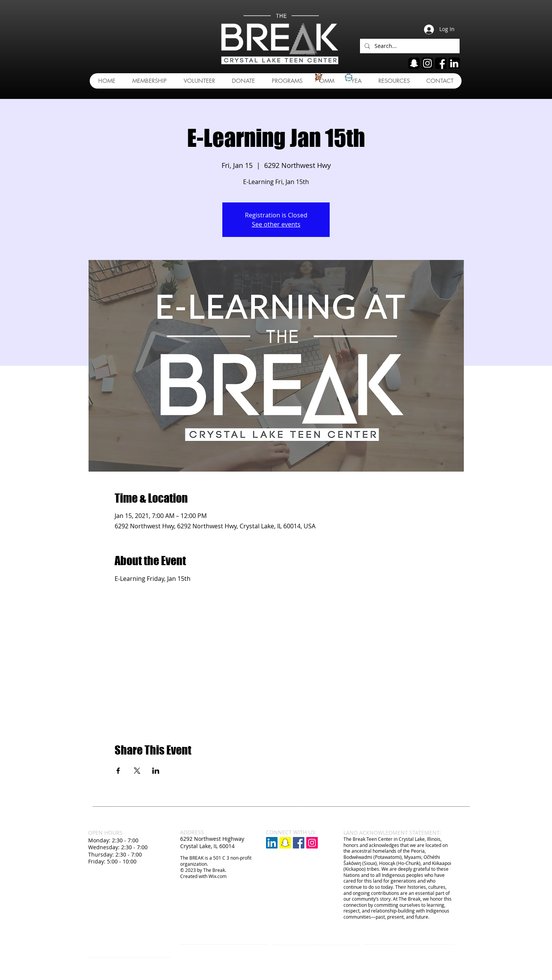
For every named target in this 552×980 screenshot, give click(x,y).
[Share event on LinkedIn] (156, 771)
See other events (276, 224)
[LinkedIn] (272, 843)
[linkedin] (454, 63)
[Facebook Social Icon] (299, 843)
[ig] (427, 63)
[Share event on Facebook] (118, 771)
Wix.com (218, 876)
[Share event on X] (137, 771)
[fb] (441, 63)
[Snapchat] (285, 843)
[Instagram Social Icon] (312, 843)
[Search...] (409, 46)
